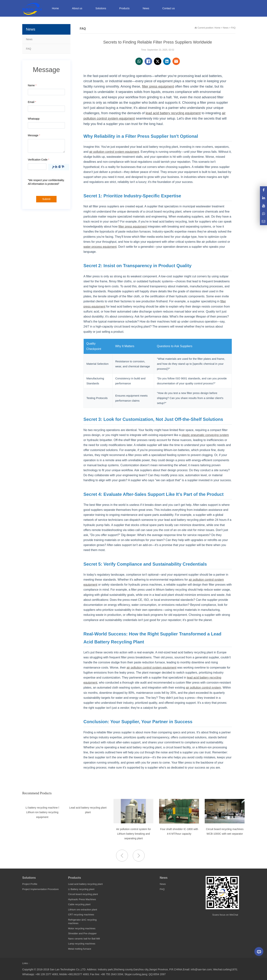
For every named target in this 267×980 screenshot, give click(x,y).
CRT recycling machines (81, 915)
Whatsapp (34, 119)
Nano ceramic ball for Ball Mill (84, 939)
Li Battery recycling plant (81, 889)
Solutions (29, 878)
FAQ (29, 49)
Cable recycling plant (79, 904)
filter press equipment (158, 86)
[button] (139, 856)
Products (74, 878)
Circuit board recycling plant (83, 894)
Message (34, 135)
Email (32, 102)
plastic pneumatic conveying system (205, 435)
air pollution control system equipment (114, 152)
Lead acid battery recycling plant (85, 884)
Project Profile (30, 884)
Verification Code (38, 160)
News (29, 39)
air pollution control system (203, 688)
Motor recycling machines (82, 928)
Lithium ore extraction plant (83, 910)
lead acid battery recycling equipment (173, 113)
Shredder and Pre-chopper (82, 933)
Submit (46, 199)
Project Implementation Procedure (41, 889)
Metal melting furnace (80, 949)
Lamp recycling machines (82, 944)
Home (55, 8)
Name (32, 85)
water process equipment (100, 247)
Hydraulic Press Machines (82, 899)
